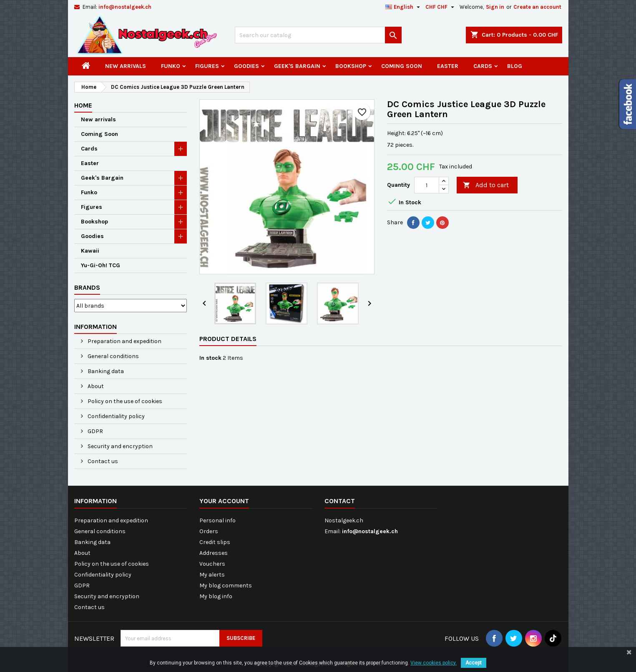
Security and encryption (119, 446)
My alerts (212, 575)
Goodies (246, 66)
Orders (209, 531)
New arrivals (126, 66)
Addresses (214, 553)
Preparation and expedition (124, 341)
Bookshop (351, 66)
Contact (340, 501)
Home (83, 105)
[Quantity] (427, 185)
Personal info (217, 520)
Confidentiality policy (116, 416)
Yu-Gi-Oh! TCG (101, 265)
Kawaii (90, 251)
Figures (207, 66)
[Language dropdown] (404, 7)
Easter (448, 66)
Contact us (102, 461)
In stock (210, 358)
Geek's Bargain (297, 66)
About (95, 386)
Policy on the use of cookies (124, 401)
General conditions (113, 356)
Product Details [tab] (228, 339)
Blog (515, 66)
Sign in (495, 7)
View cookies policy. (434, 663)
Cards (483, 66)
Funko (171, 66)
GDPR (95, 431)
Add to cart (486, 185)
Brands (87, 287)
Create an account (537, 7)
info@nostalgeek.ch (125, 7)
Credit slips (215, 542)
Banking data (105, 371)
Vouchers (212, 564)
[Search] (318, 35)
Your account (224, 501)
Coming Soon (402, 66)
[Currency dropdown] (441, 7)
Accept (474, 663)
